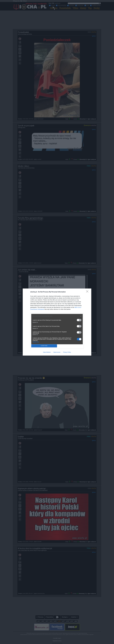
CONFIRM (44, 346)
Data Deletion (47, 352)
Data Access (57, 352)
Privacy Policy (67, 352)
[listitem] (57, 316)
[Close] (88, 292)
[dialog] (57, 322)
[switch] (79, 320)
